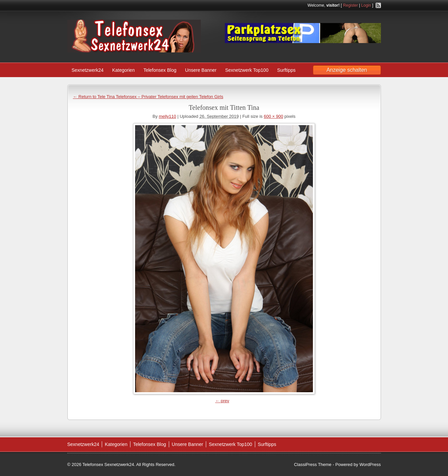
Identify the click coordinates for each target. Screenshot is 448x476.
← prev (222, 401)
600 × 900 (274, 116)
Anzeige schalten (347, 70)
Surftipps (286, 70)
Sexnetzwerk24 (88, 70)
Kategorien (123, 70)
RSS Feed (378, 5)
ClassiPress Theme (313, 464)
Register (350, 5)
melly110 (167, 116)
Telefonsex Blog (160, 70)
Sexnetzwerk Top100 (247, 70)
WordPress (370, 464)
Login (366, 5)
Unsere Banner (201, 70)
